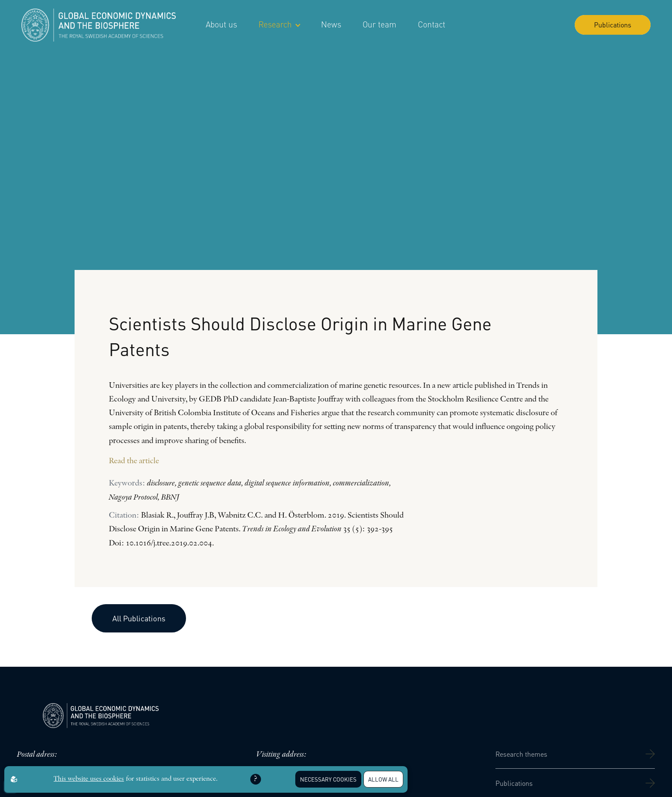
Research (279, 24)
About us (221, 24)
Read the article (134, 461)
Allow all (383, 779)
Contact (432, 24)
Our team (379, 24)
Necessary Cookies (328, 779)
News (331, 24)
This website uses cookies (89, 779)
